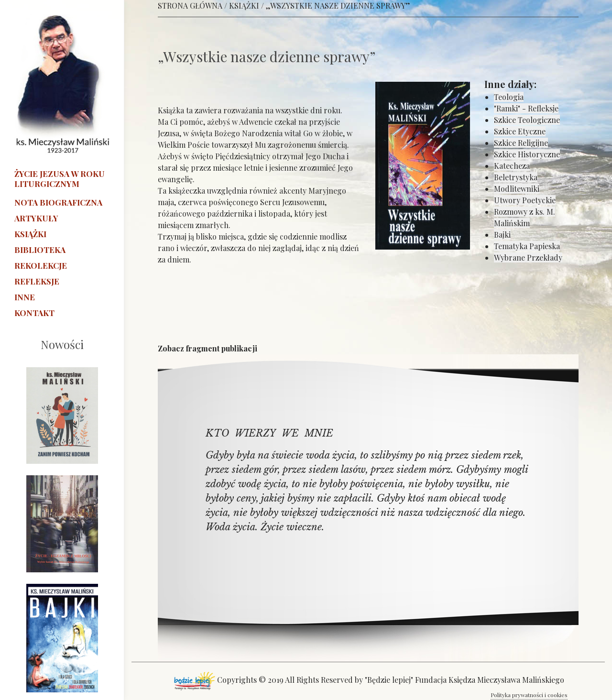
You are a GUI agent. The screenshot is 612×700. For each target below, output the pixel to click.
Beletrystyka (516, 177)
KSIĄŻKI (244, 5)
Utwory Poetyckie (525, 200)
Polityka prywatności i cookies (529, 695)
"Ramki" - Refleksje (526, 108)
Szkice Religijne (521, 143)
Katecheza (512, 166)
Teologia (509, 97)
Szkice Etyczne (520, 131)
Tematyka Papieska (527, 246)
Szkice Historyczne (527, 154)
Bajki (502, 235)
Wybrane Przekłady (528, 257)
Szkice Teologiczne (527, 120)
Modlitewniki (517, 189)
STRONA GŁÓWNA (190, 5)
